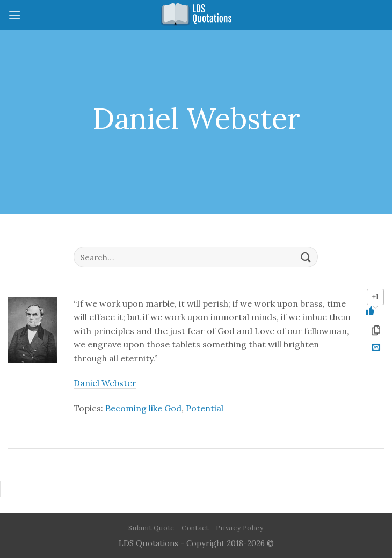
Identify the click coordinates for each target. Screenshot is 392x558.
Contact (195, 528)
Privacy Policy (240, 528)
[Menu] (14, 15)
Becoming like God (143, 408)
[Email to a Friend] (376, 349)
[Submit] (306, 257)
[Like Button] (375, 310)
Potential (205, 408)
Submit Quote (151, 528)
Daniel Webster (105, 383)
